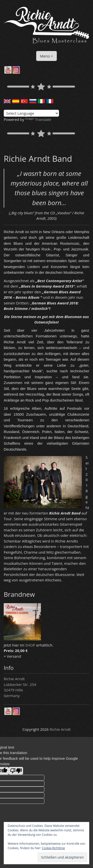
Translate (38, 119)
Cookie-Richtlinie (53, 848)
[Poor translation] (16, 771)
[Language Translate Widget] (31, 113)
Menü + (46, 56)
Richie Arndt (60, 729)
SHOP (30, 645)
